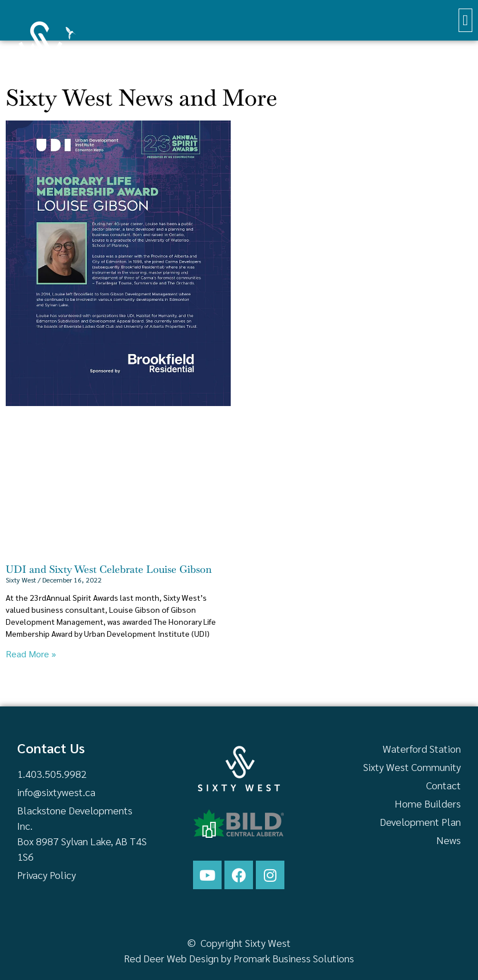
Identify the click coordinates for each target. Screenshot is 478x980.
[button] (466, 20)
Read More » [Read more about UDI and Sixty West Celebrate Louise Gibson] (31, 654)
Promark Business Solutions (294, 958)
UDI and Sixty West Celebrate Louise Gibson (109, 569)
